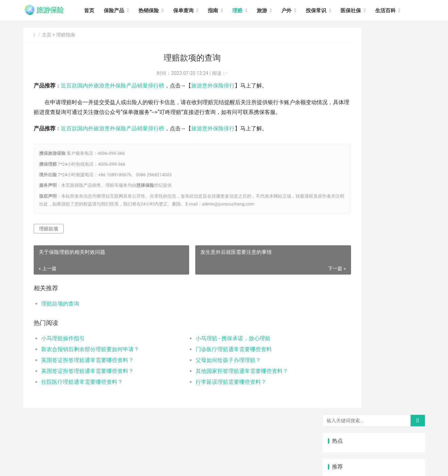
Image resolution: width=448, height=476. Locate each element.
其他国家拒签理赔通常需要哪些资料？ (219, 381)
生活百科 (396, 11)
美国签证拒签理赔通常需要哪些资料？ (87, 381)
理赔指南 (66, 35)
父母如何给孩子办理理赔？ (206, 370)
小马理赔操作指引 (63, 348)
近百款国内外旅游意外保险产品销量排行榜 (113, 86)
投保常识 (327, 11)
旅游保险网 (111, 458)
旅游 (272, 11)
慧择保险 (145, 195)
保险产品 (125, 11)
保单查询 (194, 11)
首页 (100, 11)
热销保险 (159, 11)
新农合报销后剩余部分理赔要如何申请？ (90, 359)
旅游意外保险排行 (213, 86)
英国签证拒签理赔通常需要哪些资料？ (87, 370)
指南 (223, 11)
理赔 (248, 11)
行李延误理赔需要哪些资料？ (209, 392)
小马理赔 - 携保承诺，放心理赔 (211, 348)
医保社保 (361, 11)
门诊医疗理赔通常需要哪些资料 (211, 359)
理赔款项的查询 (60, 314)
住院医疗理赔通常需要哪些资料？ (82, 392)
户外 (297, 11)
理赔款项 (49, 238)
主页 (47, 35)
